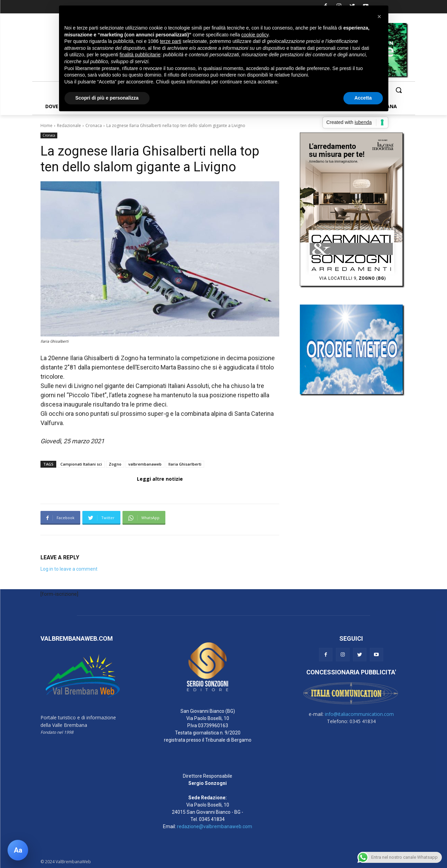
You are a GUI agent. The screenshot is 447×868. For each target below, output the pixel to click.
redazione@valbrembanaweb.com (215, 826)
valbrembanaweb (145, 464)
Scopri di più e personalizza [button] (107, 98)
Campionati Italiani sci (81, 464)
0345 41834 (212, 819)
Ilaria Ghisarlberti (185, 464)
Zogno (115, 464)
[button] (399, 90)
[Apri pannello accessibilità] (18, 850)
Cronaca (94, 125)
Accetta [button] (363, 98)
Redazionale (69, 125)
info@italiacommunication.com (359, 714)
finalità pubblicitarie (140, 55)
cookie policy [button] (255, 35)
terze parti (170, 41)
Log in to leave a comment (69, 569)
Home (46, 125)
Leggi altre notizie (160, 479)
